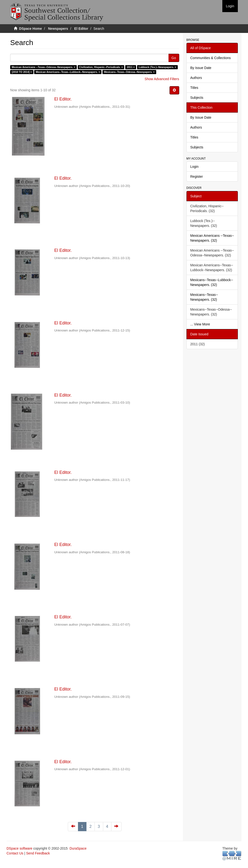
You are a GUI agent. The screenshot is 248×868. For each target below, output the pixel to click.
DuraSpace (78, 848)
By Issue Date (201, 68)
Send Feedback (38, 853)
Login (194, 167)
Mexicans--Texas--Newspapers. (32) (204, 297)
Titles (194, 88)
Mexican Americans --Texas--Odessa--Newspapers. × (43, 67)
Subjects (197, 98)
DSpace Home (31, 29)
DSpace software (19, 848)
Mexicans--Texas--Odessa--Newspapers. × (129, 72)
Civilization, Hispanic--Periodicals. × (101, 67)
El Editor (81, 29)
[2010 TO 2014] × (22, 72)
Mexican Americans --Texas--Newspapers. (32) (212, 238)
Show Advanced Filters (162, 79)
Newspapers (58, 29)
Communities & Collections (211, 58)
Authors (196, 78)
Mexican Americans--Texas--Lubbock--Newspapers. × (68, 72)
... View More (200, 324)
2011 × (131, 67)
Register (197, 177)
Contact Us (15, 853)
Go (174, 58)
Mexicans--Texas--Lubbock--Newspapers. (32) (212, 282)
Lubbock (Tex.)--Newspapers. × (158, 67)
